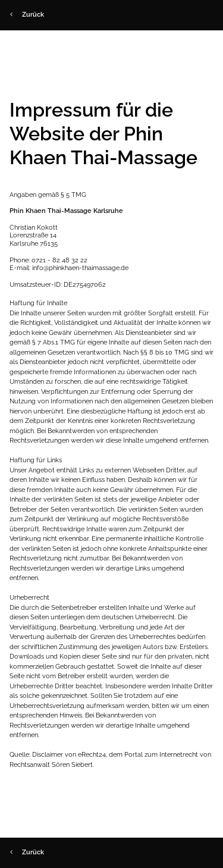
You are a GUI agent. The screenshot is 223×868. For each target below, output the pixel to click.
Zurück (27, 15)
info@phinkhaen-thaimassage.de (80, 268)
